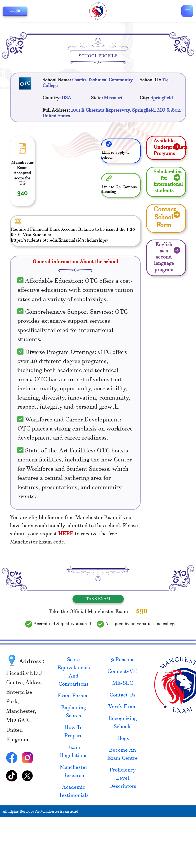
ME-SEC (123, 684)
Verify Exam (123, 708)
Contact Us (122, 696)
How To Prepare (73, 732)
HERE (66, 535)
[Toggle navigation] (187, 11)
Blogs (122, 739)
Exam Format (73, 697)
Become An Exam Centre (122, 755)
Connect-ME (122, 672)
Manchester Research (74, 772)
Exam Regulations (74, 752)
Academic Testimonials (74, 792)
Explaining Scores (74, 713)
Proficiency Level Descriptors (123, 779)
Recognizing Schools (123, 723)
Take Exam (98, 599)
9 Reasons (123, 661)
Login (15, 11)
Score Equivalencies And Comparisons (74, 673)
